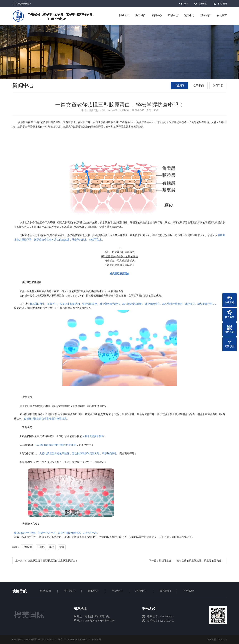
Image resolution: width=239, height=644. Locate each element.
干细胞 (41, 548)
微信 (186, 5)
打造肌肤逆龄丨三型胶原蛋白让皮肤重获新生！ (51, 562)
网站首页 (45, 591)
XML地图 (96, 640)
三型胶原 (27, 548)
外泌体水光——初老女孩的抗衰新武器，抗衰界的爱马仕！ (191, 562)
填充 (52, 548)
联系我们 (203, 4)
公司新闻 (199, 86)
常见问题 (218, 86)
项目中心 (141, 591)
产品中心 (117, 591)
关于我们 (69, 591)
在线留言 (189, 591)
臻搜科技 (223, 640)
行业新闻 (180, 86)
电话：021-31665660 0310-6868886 (74, 640)
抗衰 (62, 548)
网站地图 (223, 4)
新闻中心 (93, 591)
